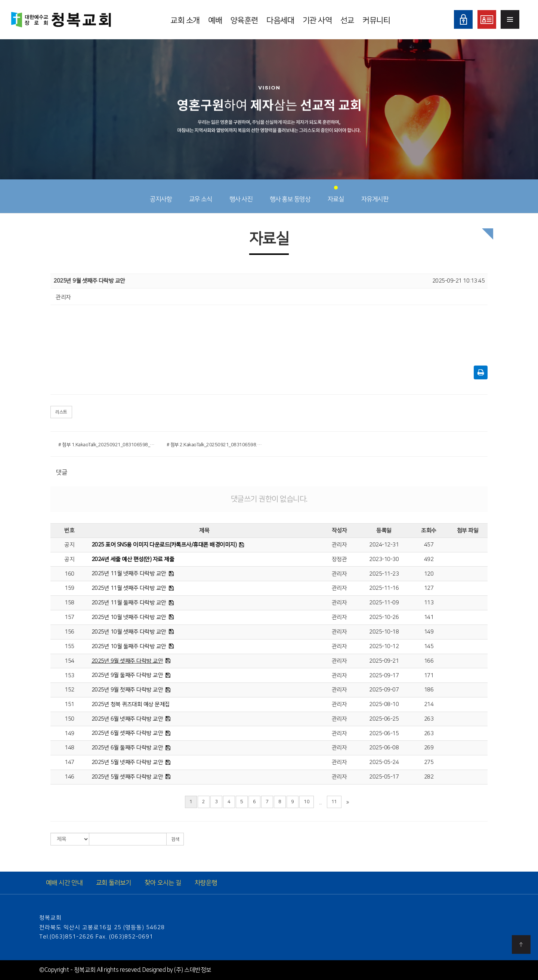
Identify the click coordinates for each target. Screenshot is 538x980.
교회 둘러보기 (114, 883)
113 (429, 603)
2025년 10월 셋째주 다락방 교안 (129, 632)
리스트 (61, 412)
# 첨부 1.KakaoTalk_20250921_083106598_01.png (107, 445)
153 (69, 676)
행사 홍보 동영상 (290, 194)
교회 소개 (185, 20)
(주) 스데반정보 (193, 970)
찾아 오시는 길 (163, 883)
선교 (347, 20)
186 (429, 690)
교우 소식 (201, 194)
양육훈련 (244, 20)
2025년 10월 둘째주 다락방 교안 (129, 646)
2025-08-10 (384, 704)
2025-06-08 (384, 748)
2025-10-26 (384, 617)
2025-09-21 (384, 661)
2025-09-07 (384, 690)
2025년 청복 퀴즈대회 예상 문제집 (131, 704)
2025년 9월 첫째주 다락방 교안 (127, 690)
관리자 (339, 545)
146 (69, 777)
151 (69, 704)
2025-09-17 (384, 676)
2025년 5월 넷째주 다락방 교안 (127, 762)
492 (429, 559)
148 (69, 748)
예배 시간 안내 (64, 883)
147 (69, 762)
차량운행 (206, 883)
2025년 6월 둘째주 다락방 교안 (127, 748)
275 (429, 762)
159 (69, 588)
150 (69, 719)
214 (429, 704)
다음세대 (280, 20)
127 (429, 588)
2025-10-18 (384, 632)
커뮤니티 (376, 20)
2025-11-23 (384, 574)
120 (429, 574)
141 (429, 617)
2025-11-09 (384, 603)
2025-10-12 (384, 646)
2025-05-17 (384, 777)
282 (429, 777)
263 (429, 719)
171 (429, 676)
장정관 (339, 559)
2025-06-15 (384, 734)
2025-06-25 (384, 719)
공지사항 (161, 194)
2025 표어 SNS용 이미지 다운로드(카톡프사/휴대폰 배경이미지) (164, 545)
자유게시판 (375, 194)
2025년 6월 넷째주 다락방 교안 (127, 719)
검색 (175, 839)
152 (69, 690)
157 (69, 617)
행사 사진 (241, 194)
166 (429, 661)
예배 (215, 20)
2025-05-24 (384, 762)
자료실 (336, 194)
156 (69, 632)
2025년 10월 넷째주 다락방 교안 (129, 617)
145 (429, 646)
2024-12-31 (384, 545)
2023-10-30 (384, 559)
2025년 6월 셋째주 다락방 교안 (127, 733)
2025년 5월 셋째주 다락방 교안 (127, 777)
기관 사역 (317, 20)
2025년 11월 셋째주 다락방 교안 (129, 588)
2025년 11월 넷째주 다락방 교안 (129, 574)
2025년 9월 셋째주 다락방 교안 (127, 661)
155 (69, 646)
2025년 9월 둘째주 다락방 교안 (127, 675)
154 (69, 661)
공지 (69, 545)
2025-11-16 (384, 588)
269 (429, 748)
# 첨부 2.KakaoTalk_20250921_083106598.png (215, 445)
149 (429, 632)
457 (429, 545)
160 (69, 574)
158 (69, 603)
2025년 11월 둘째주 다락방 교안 (129, 603)
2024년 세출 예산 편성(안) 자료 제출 (133, 559)
